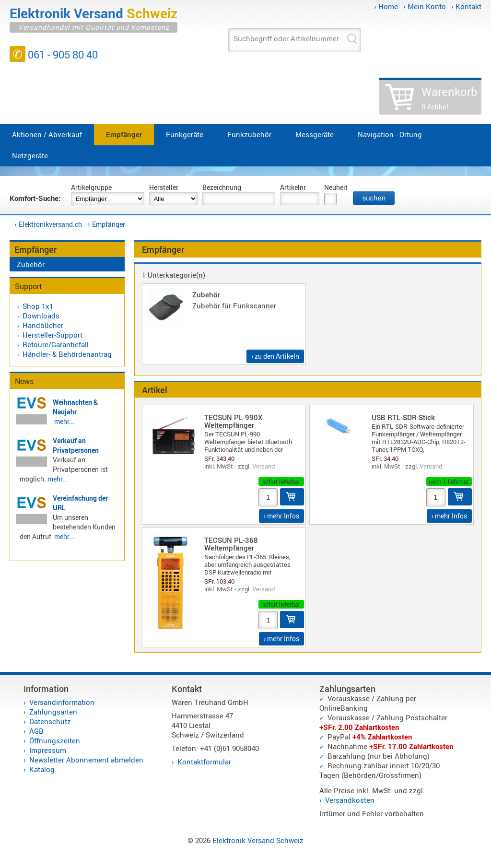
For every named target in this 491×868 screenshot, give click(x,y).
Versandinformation (62, 702)
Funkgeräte (185, 134)
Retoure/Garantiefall (56, 344)
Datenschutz (50, 721)
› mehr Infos (281, 516)
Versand (263, 466)
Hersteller (164, 187)
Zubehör (31, 264)
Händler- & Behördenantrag (67, 354)
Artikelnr (293, 187)
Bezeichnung (222, 187)
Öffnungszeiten (55, 740)
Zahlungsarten (53, 712)
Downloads (41, 316)
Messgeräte (315, 134)
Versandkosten (350, 800)
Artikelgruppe (91, 187)
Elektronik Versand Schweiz (258, 840)
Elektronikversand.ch (50, 224)
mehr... (64, 421)
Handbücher (43, 325)
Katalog (42, 769)
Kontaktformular (204, 762)
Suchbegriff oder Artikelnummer (286, 38)
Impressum (48, 750)
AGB (36, 731)
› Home (386, 6)
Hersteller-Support (53, 335)
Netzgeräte (30, 155)
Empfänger (124, 134)
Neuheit (336, 187)
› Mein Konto (425, 6)
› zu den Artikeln (275, 356)
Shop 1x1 (38, 306)
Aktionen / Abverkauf (47, 134)
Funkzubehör (249, 134)
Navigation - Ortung (390, 134)
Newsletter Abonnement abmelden (86, 760)
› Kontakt (466, 6)
